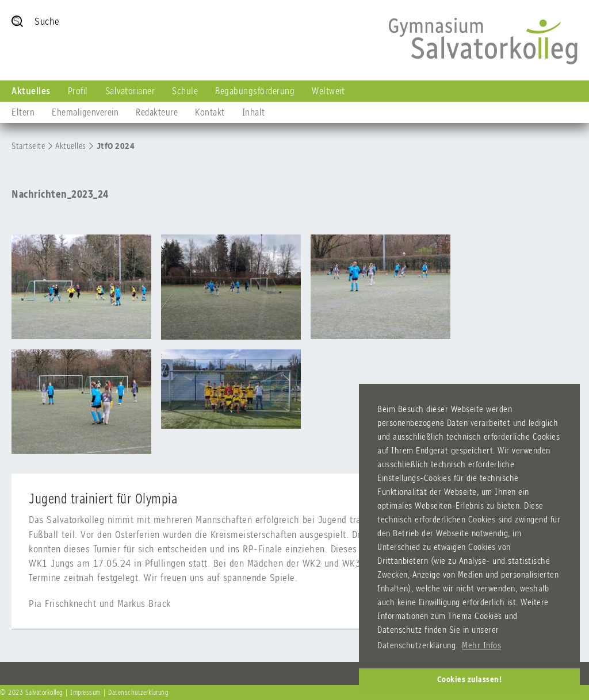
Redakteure (157, 112)
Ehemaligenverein (85, 112)
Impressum (85, 693)
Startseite (28, 146)
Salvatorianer (130, 91)
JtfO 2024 (116, 146)
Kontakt (210, 112)
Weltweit (328, 91)
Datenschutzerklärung (138, 693)
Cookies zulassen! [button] (470, 679)
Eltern (23, 112)
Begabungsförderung (255, 91)
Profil (78, 91)
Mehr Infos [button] (481, 645)
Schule (185, 91)
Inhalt (254, 112)
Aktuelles (31, 91)
